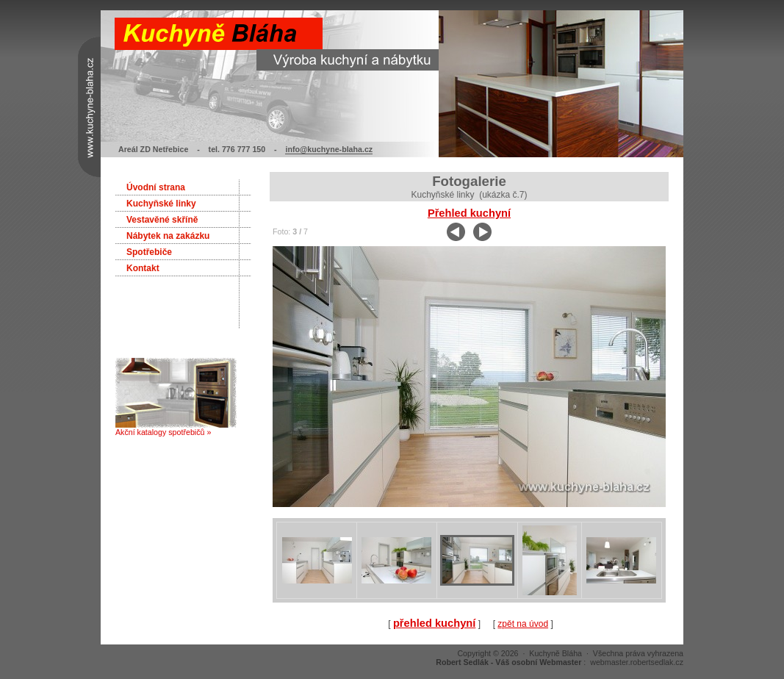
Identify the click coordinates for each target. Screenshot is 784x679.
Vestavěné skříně (162, 220)
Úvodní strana (156, 187)
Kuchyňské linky (161, 204)
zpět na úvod (523, 624)
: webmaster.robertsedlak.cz (560, 662)
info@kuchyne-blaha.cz (329, 149)
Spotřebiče (149, 252)
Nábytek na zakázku (168, 236)
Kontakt (143, 268)
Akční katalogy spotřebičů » (176, 428)
